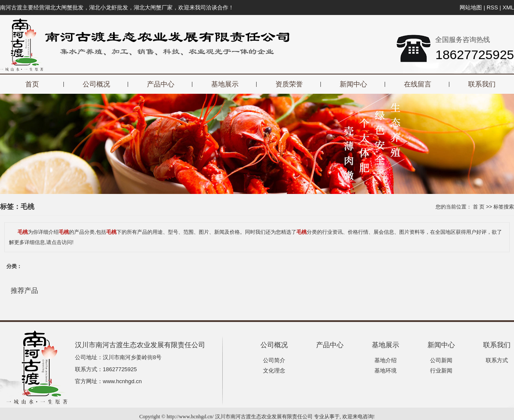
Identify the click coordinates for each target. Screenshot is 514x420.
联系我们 (482, 84)
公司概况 (96, 84)
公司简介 (274, 360)
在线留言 (418, 84)
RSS (492, 7)
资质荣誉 (289, 84)
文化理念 (274, 371)
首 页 (479, 207)
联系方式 (497, 360)
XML (508, 7)
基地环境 (385, 371)
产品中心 (161, 84)
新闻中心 (353, 84)
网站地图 (471, 7)
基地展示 (225, 84)
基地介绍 (385, 360)
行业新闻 (441, 371)
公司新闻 (441, 360)
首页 (32, 84)
